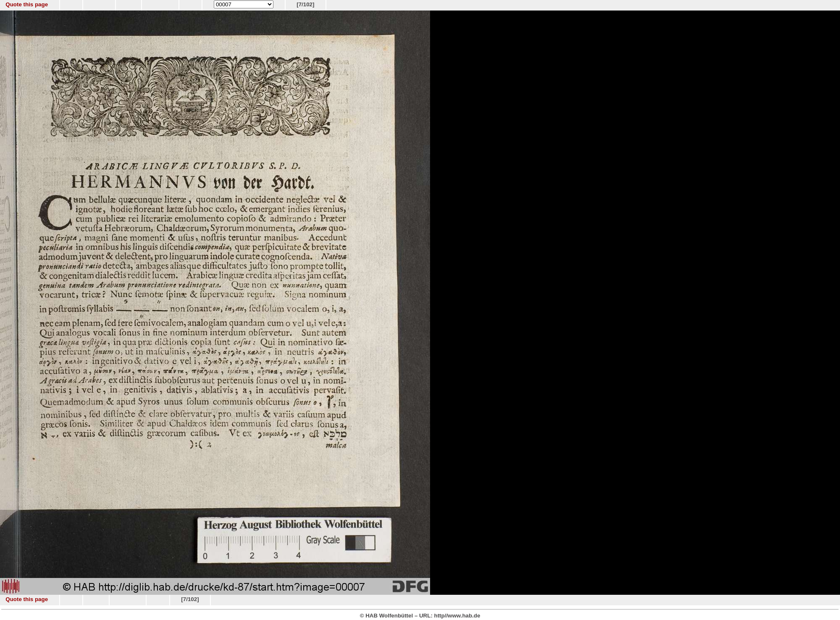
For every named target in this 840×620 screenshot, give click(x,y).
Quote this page (27, 4)
